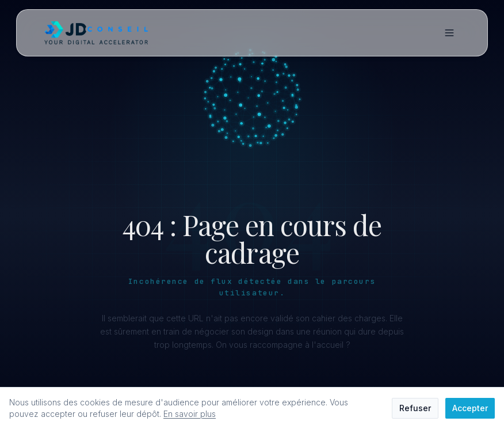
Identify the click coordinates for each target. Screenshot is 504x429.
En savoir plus (190, 414)
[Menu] (449, 33)
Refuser (415, 408)
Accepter (470, 408)
